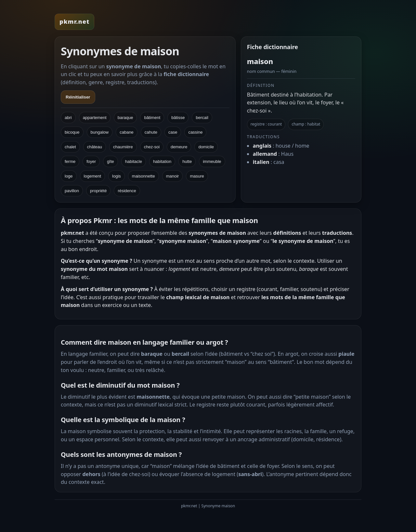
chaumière (123, 147)
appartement (95, 118)
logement (92, 176)
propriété (98, 191)
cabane (127, 132)
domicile (206, 147)
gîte (110, 161)
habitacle (134, 161)
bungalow (100, 132)
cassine (195, 132)
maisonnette (143, 176)
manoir (173, 176)
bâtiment (152, 118)
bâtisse (178, 118)
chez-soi (152, 147)
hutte (187, 161)
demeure (179, 147)
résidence (127, 191)
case (173, 132)
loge (69, 176)
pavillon (72, 191)
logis (117, 176)
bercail (202, 118)
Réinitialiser (78, 97)
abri (68, 118)
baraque (125, 118)
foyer (91, 161)
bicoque (72, 132)
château (95, 147)
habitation (162, 161)
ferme (70, 161)
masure (197, 176)
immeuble (212, 161)
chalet (70, 147)
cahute (151, 132)
